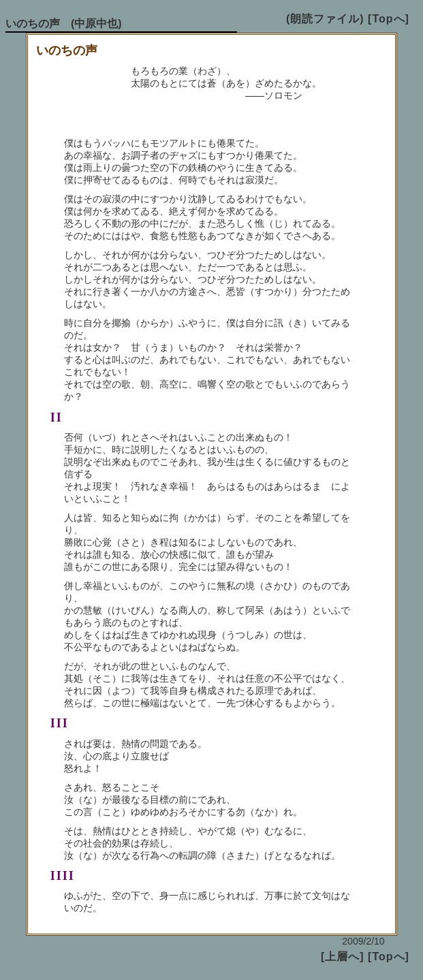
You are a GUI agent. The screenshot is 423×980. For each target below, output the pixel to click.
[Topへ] (389, 19)
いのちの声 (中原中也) (64, 23)
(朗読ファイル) (325, 19)
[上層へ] (343, 957)
